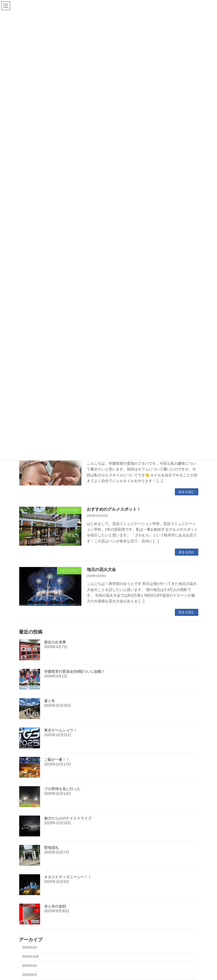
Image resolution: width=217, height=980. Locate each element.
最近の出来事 (55, 642)
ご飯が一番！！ (57, 759)
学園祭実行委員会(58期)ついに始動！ (75, 671)
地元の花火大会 (101, 569)
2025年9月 (30, 966)
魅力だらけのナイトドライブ (68, 818)
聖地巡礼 (51, 848)
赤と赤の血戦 (55, 906)
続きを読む (187, 492)
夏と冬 (50, 701)
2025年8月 (30, 975)
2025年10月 (31, 957)
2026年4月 (30, 948)
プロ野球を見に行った (62, 789)
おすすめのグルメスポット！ (114, 509)
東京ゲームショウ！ (61, 730)
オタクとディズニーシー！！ (68, 877)
